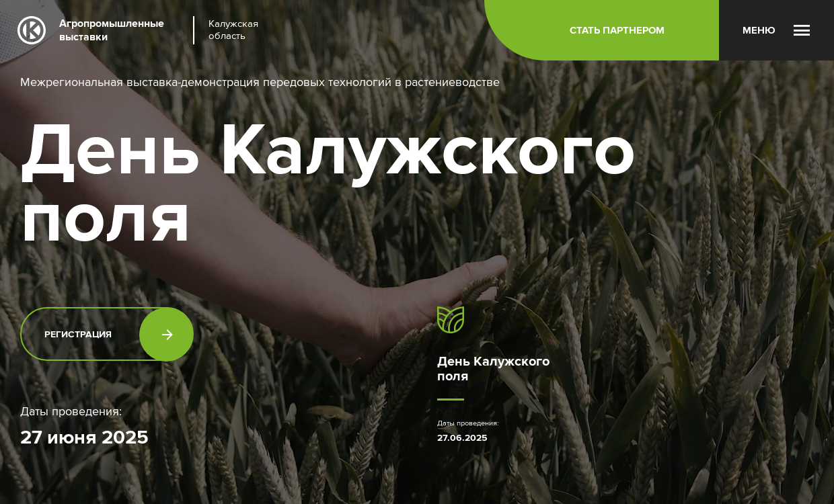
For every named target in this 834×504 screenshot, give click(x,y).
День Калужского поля (493, 368)
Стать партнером (617, 30)
